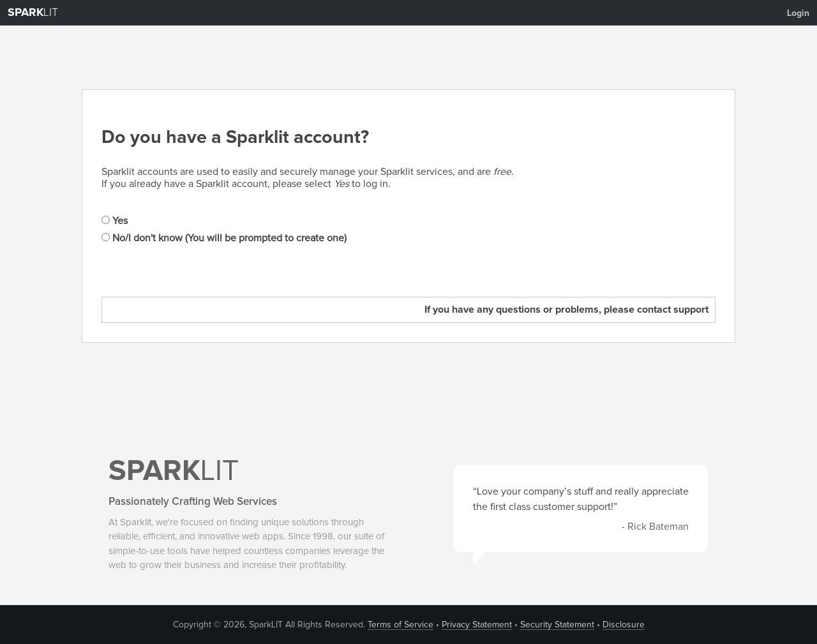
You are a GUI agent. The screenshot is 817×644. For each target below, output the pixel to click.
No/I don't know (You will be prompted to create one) (224, 238)
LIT (33, 13)
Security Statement (557, 625)
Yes (115, 221)
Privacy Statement (477, 625)
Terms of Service (401, 625)
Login (798, 13)
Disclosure (624, 625)
